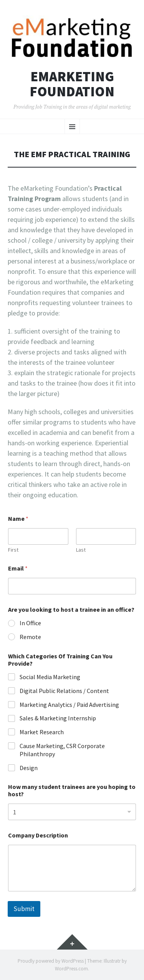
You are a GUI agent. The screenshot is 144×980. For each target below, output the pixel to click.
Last (81, 550)
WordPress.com (71, 969)
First (13, 550)
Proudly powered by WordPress (51, 961)
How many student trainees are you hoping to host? (72, 790)
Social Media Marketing (50, 677)
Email (18, 568)
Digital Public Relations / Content (64, 691)
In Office (30, 623)
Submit (24, 909)
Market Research (42, 732)
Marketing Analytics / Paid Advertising (69, 705)
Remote (30, 637)
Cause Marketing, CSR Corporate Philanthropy (62, 750)
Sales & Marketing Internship (58, 718)
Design (29, 768)
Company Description (38, 835)
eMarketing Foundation (72, 84)
